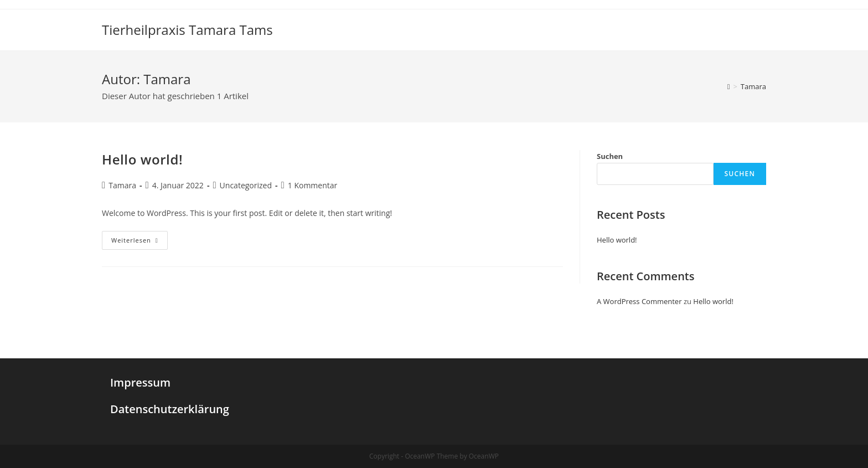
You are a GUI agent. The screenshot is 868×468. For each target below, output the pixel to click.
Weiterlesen (139, 242)
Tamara (122, 185)
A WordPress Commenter (639, 301)
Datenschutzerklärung (170, 409)
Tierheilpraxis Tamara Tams (187, 30)
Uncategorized (246, 185)
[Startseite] (729, 86)
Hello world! (142, 159)
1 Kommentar (313, 185)
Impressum (140, 382)
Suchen (610, 156)
